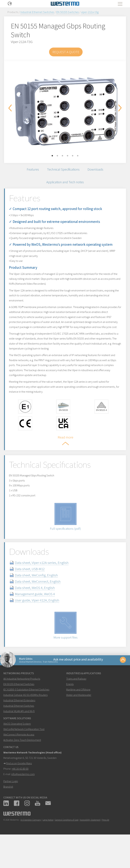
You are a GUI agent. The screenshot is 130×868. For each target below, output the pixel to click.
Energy (70, 714)
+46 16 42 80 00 (20, 798)
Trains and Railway (76, 708)
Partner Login (11, 811)
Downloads (98, 170)
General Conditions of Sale (67, 850)
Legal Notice (48, 850)
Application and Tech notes (65, 184)
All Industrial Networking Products (22, 708)
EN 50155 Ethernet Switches (19, 714)
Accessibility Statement (90, 850)
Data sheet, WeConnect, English (43, 609)
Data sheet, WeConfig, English (42, 603)
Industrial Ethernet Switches (37, 12)
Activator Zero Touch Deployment (22, 770)
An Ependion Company (31, 850)
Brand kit (8, 816)
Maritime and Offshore (78, 719)
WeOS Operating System (17, 753)
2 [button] (57, 156)
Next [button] (120, 108)
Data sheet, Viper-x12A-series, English (47, 590)
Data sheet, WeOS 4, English (40, 615)
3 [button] (62, 156)
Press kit (106, 850)
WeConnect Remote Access (19, 764)
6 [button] (78, 156)
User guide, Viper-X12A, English (42, 628)
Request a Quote (66, 52)
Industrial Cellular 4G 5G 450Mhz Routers (25, 725)
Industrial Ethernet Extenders (19, 730)
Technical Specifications (63, 170)
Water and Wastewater (79, 725)
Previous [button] (10, 108)
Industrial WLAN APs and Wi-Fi (19, 741)
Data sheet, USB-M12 (35, 597)
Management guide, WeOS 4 (40, 622)
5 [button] (73, 156)
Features (30, 170)
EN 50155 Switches (68, 12)
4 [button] (68, 156)
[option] (65, 109)
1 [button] (52, 156)
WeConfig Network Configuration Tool (24, 759)
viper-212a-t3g (90, 12)
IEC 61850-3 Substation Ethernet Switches (26, 719)
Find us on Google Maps (19, 793)
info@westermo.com (23, 804)
